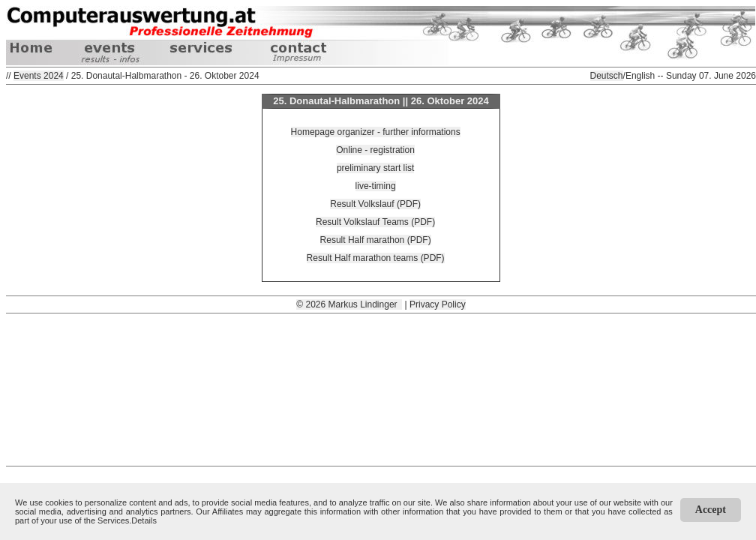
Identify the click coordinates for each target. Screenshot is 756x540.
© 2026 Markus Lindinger (349, 304)
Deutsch (607, 76)
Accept (711, 510)
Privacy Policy (438, 304)
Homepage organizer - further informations (376, 132)
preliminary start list (375, 168)
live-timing (376, 186)
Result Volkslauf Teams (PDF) (375, 222)
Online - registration (375, 150)
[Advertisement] (381, 388)
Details (144, 520)
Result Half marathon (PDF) (376, 240)
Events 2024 (39, 76)
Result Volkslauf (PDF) (375, 204)
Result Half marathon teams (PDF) (376, 258)
